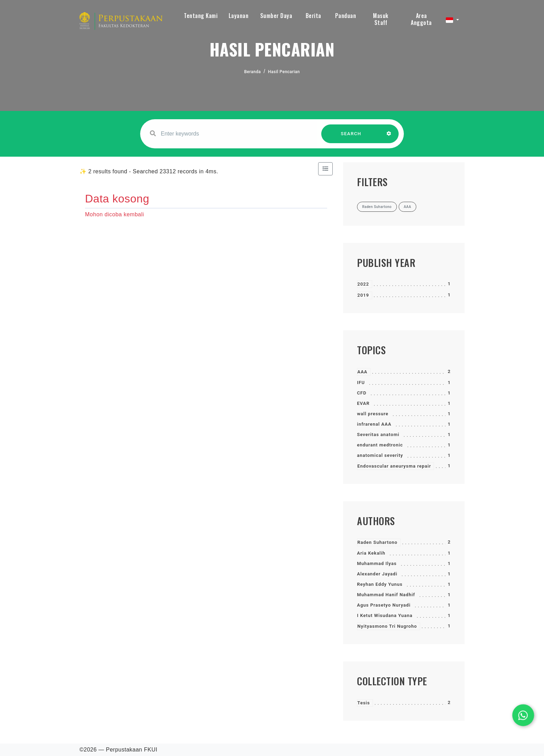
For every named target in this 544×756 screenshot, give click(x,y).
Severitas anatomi (378, 435)
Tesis (364, 703)
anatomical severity (380, 455)
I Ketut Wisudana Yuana (385, 615)
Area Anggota (421, 19)
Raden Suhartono (377, 542)
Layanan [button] (239, 16)
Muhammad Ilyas (377, 563)
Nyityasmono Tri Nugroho (387, 626)
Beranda (253, 72)
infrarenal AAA (374, 424)
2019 (363, 295)
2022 (363, 284)
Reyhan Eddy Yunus (380, 584)
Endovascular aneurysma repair (394, 466)
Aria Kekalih (371, 553)
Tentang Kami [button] (201, 16)
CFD (362, 393)
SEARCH (351, 137)
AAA (362, 372)
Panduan (346, 16)
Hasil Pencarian (284, 72)
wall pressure (373, 414)
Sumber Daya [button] (276, 16)
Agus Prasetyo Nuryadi (384, 605)
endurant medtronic (380, 445)
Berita (313, 16)
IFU (361, 383)
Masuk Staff (381, 19)
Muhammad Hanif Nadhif (386, 595)
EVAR (363, 403)
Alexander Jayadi (377, 574)
